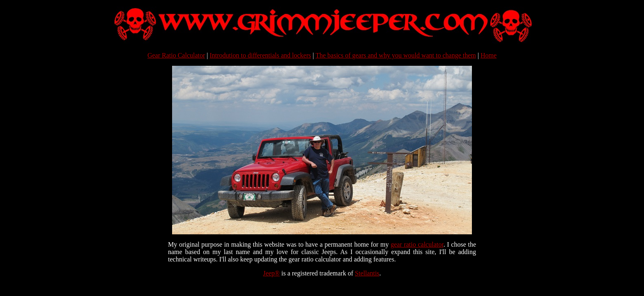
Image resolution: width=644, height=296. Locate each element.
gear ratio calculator (417, 244)
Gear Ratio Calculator (176, 55)
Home (489, 55)
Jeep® (271, 273)
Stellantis (367, 273)
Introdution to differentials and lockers (261, 55)
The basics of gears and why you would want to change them (396, 55)
